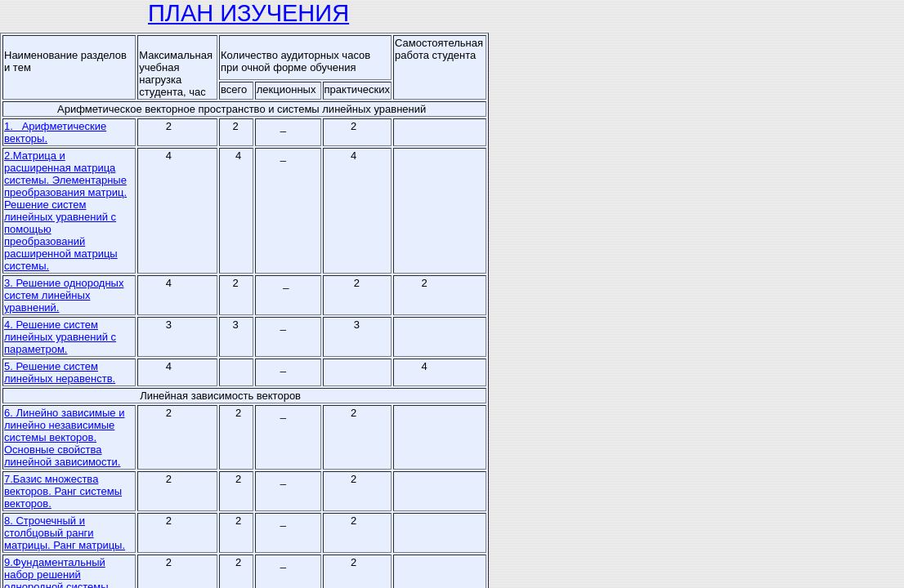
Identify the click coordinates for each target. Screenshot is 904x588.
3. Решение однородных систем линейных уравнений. (64, 295)
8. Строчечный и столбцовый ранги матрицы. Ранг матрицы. (65, 533)
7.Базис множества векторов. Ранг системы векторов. (63, 491)
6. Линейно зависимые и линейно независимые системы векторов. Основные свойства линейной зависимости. (64, 437)
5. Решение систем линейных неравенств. (60, 372)
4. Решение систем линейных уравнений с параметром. (60, 337)
